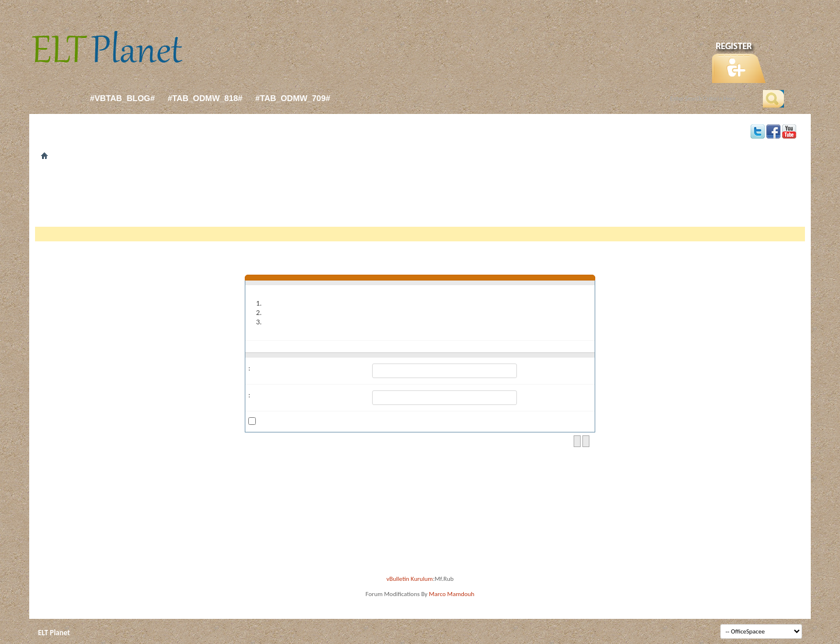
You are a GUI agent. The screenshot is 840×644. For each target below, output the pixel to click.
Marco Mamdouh (452, 594)
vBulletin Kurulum (410, 579)
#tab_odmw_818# (205, 98)
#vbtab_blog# (122, 98)
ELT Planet (54, 633)
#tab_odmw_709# (293, 98)
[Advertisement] (420, 198)
